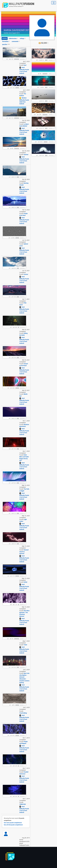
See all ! (13, 825)
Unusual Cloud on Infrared (24, 552)
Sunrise (26, 155)
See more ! (13, 823)
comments (16, 41)
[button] (18, 5)
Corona (26, 274)
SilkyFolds (23, 804)
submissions (13, 38)
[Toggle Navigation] (54, 3)
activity (5, 38)
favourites (6, 41)
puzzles (6, 44)
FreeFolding (23, 713)
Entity (25, 582)
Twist (25, 645)
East (25, 65)
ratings (23, 38)
